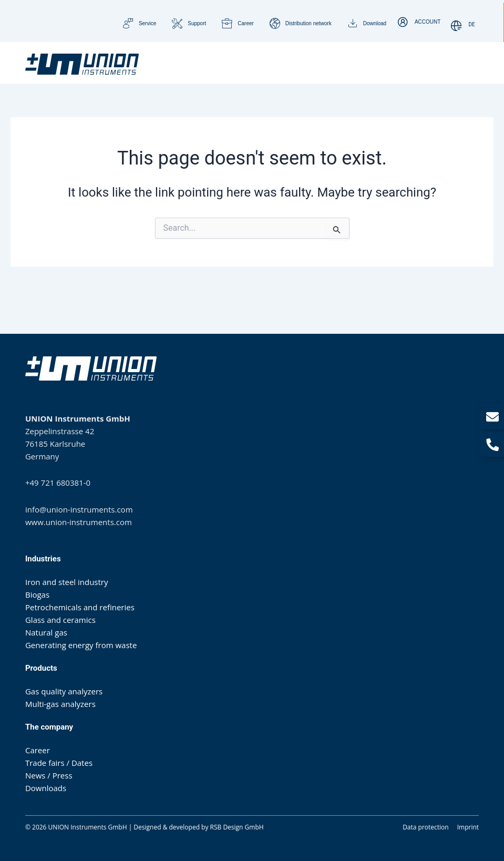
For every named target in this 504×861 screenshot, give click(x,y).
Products (41, 668)
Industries (43, 558)
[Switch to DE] (472, 25)
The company (49, 726)
